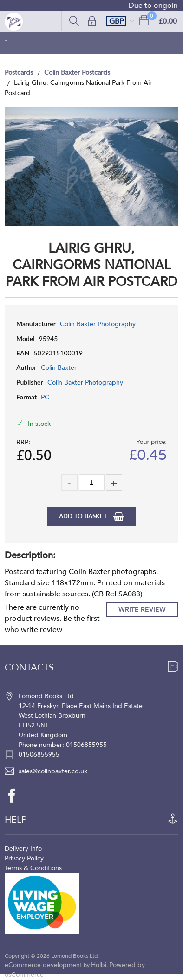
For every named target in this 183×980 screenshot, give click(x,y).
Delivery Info (23, 849)
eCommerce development (43, 965)
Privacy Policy (24, 858)
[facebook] (16, 796)
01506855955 (39, 755)
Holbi (99, 965)
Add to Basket (84, 516)
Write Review (142, 610)
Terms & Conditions (33, 868)
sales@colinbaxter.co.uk (53, 771)
